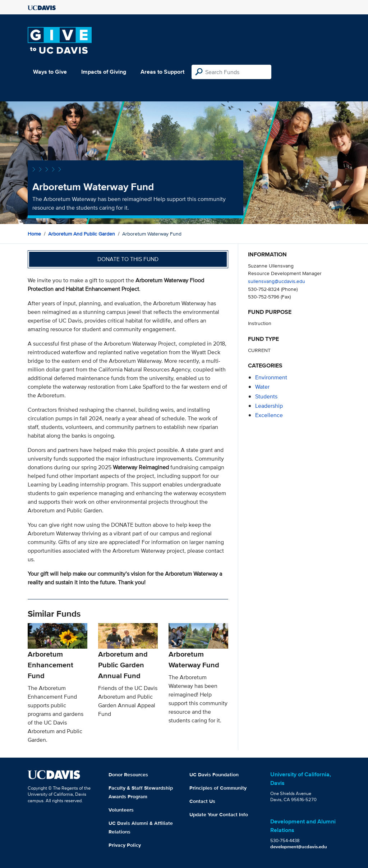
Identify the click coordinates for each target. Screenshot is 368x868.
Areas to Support (162, 72)
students (266, 396)
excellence (269, 415)
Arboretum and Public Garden (82, 234)
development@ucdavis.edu (299, 847)
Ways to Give (50, 72)
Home (34, 234)
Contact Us (202, 801)
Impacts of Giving (104, 72)
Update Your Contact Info (219, 814)
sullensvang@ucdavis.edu (277, 281)
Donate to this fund (128, 259)
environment (271, 377)
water (262, 387)
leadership (269, 406)
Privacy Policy (125, 845)
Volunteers (121, 810)
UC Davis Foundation (214, 775)
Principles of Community (218, 788)
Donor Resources (128, 775)
